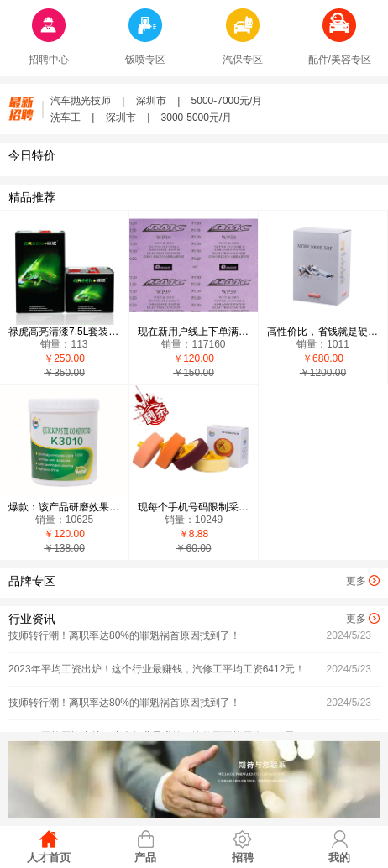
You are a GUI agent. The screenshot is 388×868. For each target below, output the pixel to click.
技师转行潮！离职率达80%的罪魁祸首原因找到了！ (124, 636)
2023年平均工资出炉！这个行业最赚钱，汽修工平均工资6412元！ (157, 670)
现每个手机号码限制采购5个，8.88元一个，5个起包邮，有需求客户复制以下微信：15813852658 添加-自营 (194, 507)
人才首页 (49, 858)
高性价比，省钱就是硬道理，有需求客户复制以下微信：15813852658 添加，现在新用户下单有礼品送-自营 (323, 332)
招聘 (243, 858)
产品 (145, 858)
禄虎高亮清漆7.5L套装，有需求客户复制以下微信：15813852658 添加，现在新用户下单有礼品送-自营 (64, 332)
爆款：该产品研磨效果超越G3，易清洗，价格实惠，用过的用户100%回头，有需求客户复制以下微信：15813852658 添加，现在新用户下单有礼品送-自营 (64, 507)
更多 (356, 581)
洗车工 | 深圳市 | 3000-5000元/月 (141, 118)
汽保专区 (243, 60)
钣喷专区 (145, 60)
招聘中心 (49, 60)
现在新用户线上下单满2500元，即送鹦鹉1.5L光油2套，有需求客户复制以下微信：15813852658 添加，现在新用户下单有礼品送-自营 (194, 332)
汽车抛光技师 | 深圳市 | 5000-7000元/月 (156, 101)
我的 (339, 858)
